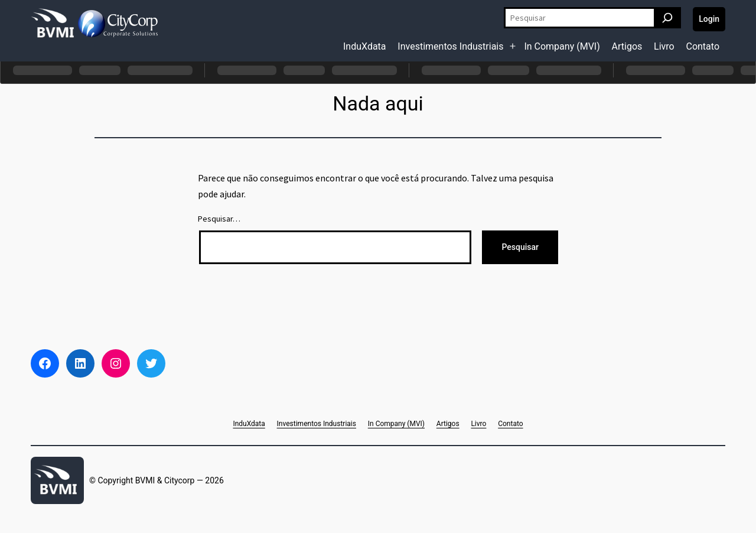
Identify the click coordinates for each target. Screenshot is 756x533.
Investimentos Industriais (450, 46)
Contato (703, 46)
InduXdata (365, 46)
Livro (664, 46)
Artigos (627, 46)
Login (709, 19)
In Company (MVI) (562, 46)
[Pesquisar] (667, 18)
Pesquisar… (219, 219)
